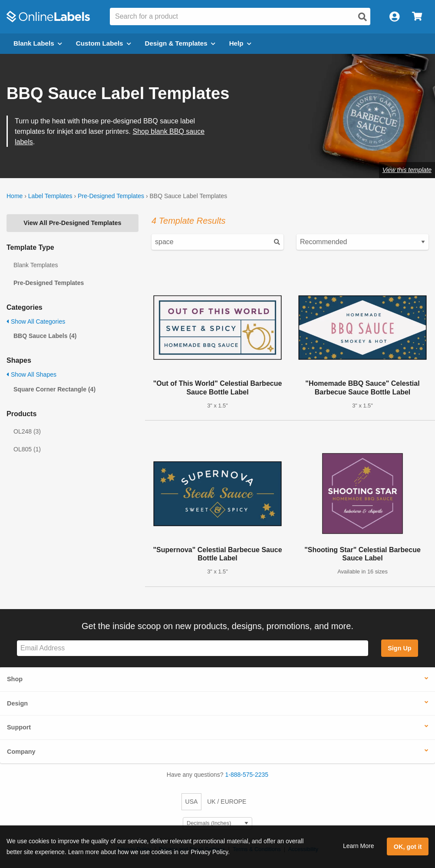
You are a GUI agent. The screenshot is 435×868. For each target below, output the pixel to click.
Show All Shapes (31, 374)
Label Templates (50, 196)
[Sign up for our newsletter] (193, 648)
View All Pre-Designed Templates (72, 223)
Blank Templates (36, 265)
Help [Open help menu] (240, 43)
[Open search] (362, 17)
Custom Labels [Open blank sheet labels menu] (104, 43)
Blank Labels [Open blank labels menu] (38, 43)
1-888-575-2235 (247, 775)
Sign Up (399, 648)
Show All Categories (36, 321)
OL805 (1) (27, 449)
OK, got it (408, 847)
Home (15, 196)
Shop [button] (15, 679)
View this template (407, 170)
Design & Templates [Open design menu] (180, 43)
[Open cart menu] (417, 17)
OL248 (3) (27, 431)
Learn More (359, 846)
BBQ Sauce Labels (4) (45, 336)
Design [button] (17, 703)
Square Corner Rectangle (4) (54, 389)
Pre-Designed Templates (111, 196)
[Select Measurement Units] (217, 823)
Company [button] (21, 752)
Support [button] (19, 727)
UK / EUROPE (227, 802)
